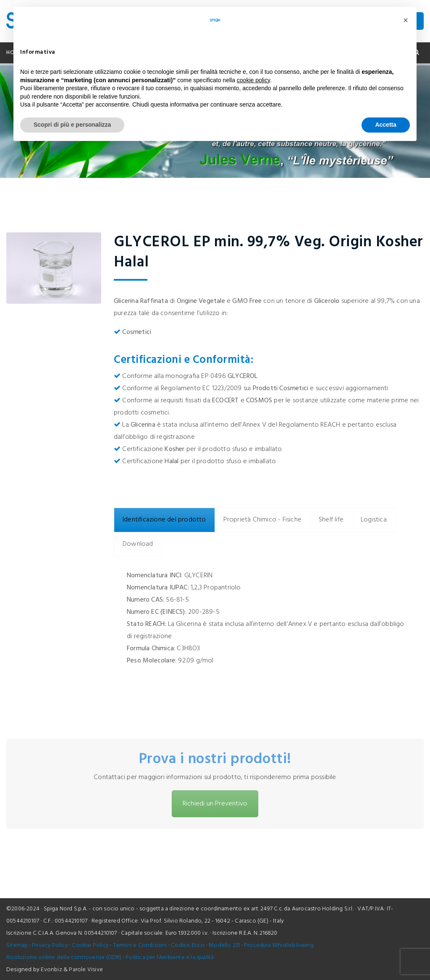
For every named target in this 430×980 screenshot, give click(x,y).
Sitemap (17, 945)
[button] (406, 20)
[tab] (164, 520)
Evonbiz (51, 970)
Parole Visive (86, 970)
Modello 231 (224, 945)
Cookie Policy (90, 945)
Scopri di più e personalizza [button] (72, 125)
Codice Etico (188, 945)
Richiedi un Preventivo (215, 804)
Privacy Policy (50, 945)
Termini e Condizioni (140, 945)
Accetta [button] (386, 125)
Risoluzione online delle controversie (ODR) (64, 958)
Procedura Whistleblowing (279, 945)
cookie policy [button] (253, 80)
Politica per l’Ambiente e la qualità (170, 958)
